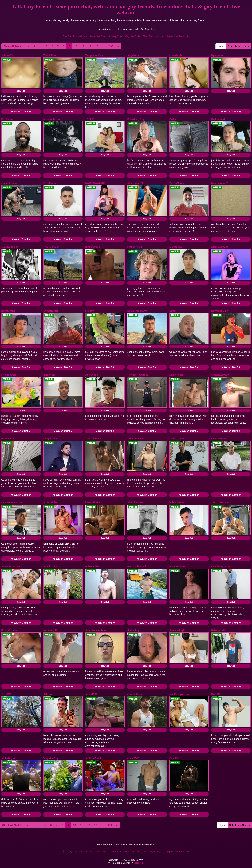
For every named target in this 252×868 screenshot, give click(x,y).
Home (221, 46)
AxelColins (92, 375)
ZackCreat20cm (220, 502)
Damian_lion (177, 439)
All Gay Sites (115, 36)
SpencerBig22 (177, 630)
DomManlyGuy (136, 119)
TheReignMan (51, 247)
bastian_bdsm (52, 119)
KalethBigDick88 (221, 566)
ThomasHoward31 (138, 375)
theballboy (133, 630)
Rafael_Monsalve (137, 311)
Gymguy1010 (51, 311)
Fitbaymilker (92, 566)
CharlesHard (218, 439)
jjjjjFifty (90, 311)
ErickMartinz (51, 183)
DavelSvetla (8, 311)
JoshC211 (7, 694)
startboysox (176, 247)
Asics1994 (91, 694)
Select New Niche (238, 46)
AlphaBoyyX (9, 758)
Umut (172, 311)
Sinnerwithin (93, 247)
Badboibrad (218, 119)
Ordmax (174, 119)
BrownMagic (177, 183)
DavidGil (174, 758)
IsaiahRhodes (177, 566)
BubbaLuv (7, 119)
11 (83, 46)
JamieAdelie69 (136, 439)
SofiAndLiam (51, 502)
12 (90, 46)
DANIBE (216, 694)
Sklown (48, 694)
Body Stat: (21, 91)
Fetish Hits (139, 863)
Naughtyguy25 (220, 183)
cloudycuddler (10, 247)
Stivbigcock (50, 566)
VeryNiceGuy (51, 758)
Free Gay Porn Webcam (75, 36)
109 (111, 46)
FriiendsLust (9, 375)
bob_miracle (176, 502)
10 (76, 46)
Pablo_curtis (219, 630)
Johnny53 (7, 55)
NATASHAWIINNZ (95, 183)
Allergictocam (135, 502)
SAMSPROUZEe (11, 566)
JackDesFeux (93, 439)
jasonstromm (9, 183)
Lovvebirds (176, 55)
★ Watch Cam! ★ (21, 112)
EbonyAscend (9, 630)
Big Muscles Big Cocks (178, 36)
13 (97, 46)
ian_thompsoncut (180, 694)
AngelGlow (134, 55)
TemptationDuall (95, 55)
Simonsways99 (220, 375)
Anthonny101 (51, 630)
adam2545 (133, 758)
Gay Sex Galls (133, 36)
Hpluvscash (218, 55)
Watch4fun (50, 55)
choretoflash (135, 694)
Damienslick (176, 375)
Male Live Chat (98, 36)
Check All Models (14, 46)
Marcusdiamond (137, 566)
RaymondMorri (220, 311)
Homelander (8, 439)
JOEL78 (90, 119)
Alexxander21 (135, 183)
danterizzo (49, 375)
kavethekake (92, 502)
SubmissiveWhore (96, 630)
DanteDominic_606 (12, 502)
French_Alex (135, 247)
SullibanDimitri (94, 758)
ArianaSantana (220, 247)
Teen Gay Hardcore (153, 36)
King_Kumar (51, 439)
